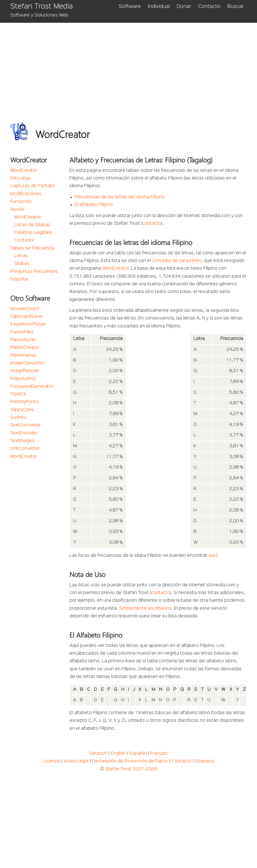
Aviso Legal (76, 761)
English (118, 754)
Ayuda (17, 209)
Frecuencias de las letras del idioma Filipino (120, 197)
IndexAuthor (23, 379)
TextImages (22, 441)
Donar (184, 7)
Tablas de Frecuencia (32, 248)
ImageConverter (27, 363)
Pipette (18, 394)
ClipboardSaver (27, 317)
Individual (159, 7)
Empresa (204, 761)
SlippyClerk (22, 410)
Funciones (21, 202)
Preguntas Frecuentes (34, 272)
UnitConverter (25, 449)
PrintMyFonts (24, 402)
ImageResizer (25, 371)
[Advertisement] (128, 65)
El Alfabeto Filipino (94, 205)
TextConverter (25, 425)
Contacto (209, 7)
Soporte (19, 279)
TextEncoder (24, 433)
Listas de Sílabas (32, 225)
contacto (152, 224)
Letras (21, 256)
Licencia (52, 761)
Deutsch (98, 754)
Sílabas (22, 264)
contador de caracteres (177, 261)
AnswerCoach (25, 309)
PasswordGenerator (32, 387)
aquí (213, 556)
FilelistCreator (25, 348)
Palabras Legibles (33, 233)
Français (159, 754)
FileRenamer (23, 356)
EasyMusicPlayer (28, 324)
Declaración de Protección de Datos (130, 761)
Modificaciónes (26, 194)
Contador (24, 240)
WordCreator (24, 171)
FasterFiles (22, 332)
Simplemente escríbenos (145, 609)
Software (130, 7)
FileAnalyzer (23, 340)
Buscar (236, 7)
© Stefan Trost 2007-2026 (128, 769)
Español (138, 754)
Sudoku (18, 418)
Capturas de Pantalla (32, 186)
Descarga (20, 178)
